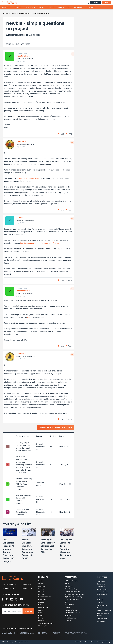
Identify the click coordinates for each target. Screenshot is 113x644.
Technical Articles (103, 613)
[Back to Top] (110, 642)
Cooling (41, 589)
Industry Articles (103, 589)
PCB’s (40, 613)
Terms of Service (91, 642)
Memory (41, 605)
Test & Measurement (45, 623)
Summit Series (102, 605)
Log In (95, 3)
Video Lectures (102, 618)
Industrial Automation (72, 599)
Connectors (42, 586)
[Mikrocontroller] (76, 633)
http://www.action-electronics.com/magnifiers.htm (40, 243)
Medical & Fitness (71, 610)
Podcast (91, 7)
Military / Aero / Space (73, 613)
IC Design (42, 602)
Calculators (101, 581)
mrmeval (20, 218)
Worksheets (101, 621)
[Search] (88, 3)
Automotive (69, 586)
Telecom (68, 621)
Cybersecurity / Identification (75, 594)
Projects (100, 602)
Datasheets (63, 7)
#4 (72, 289)
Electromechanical (45, 597)
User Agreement (103, 642)
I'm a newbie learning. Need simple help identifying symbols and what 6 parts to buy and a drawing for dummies (24, 465)
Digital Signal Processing (73, 597)
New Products (102, 595)
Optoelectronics (44, 607)
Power (40, 615)
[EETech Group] (8, 633)
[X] (7, 599)
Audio (67, 583)
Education (30, 7)
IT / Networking (70, 605)
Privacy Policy (79, 642)
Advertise (27, 584)
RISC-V (41, 618)
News (99, 597)
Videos (51, 7)
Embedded (42, 599)
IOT (66, 602)
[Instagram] (17, 599)
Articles (6, 7)
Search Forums (12, 44)
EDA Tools (42, 594)
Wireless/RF (42, 626)
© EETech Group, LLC (9, 642)
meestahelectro (16, 35)
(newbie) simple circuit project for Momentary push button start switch (24, 447)
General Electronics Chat (41, 447)
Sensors (41, 621)
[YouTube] (22, 599)
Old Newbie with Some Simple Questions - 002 (23, 512)
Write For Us (9, 589)
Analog (41, 583)
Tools (41, 7)
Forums (17, 7)
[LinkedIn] (12, 599)
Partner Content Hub (104, 610)
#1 (72, 54)
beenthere (21, 141)
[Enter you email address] (12, 611)
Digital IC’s (42, 591)
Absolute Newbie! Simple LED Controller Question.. (23, 499)
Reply (70, 134)
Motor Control (70, 615)
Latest (40, 581)
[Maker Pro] (56, 633)
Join (107, 3)
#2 (72, 142)
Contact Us (27, 589)
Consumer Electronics (72, 591)
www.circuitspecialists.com (29, 178)
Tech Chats (101, 608)
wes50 (30, 317)
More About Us (10, 584)
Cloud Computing (71, 589)
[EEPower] (43, 633)
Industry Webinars (103, 592)
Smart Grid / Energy (72, 618)
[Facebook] (2, 599)
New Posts (25, 44)
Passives (41, 610)
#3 (72, 218)
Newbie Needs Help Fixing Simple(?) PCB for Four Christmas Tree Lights (24, 484)
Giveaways (78, 7)
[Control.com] (27, 633)
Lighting (67, 607)
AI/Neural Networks (71, 581)
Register (28, 611)
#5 (72, 355)
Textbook (100, 616)
